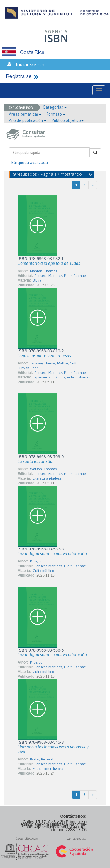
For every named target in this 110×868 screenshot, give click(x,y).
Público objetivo (68, 120)
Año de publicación (28, 120)
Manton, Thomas (43, 271)
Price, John (38, 561)
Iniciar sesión (30, 64)
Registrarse (19, 76)
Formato (56, 114)
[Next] (93, 185)
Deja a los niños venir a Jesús (44, 356)
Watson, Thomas (43, 469)
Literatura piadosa (47, 478)
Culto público (43, 571)
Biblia (37, 280)
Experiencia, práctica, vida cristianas (61, 377)
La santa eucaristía (35, 461)
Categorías (55, 107)
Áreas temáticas (25, 114)
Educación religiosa (48, 769)
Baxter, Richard (42, 759)
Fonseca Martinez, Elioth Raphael (61, 276)
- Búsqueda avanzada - (29, 163)
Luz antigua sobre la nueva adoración (52, 554)
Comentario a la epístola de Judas (49, 263)
